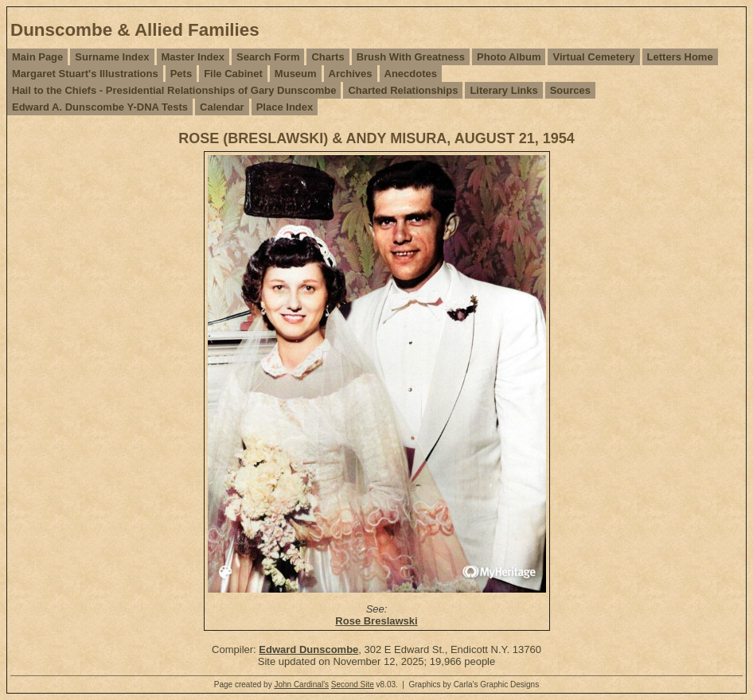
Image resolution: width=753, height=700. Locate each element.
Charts (328, 57)
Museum (296, 74)
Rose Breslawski (376, 621)
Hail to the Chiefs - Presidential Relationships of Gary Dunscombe (174, 90)
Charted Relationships (403, 90)
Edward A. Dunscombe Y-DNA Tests (100, 107)
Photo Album (509, 57)
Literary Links (503, 90)
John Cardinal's (301, 684)
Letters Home (680, 57)
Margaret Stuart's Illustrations (85, 74)
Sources (570, 90)
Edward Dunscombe (308, 649)
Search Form (268, 57)
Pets (181, 74)
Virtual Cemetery (593, 57)
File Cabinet (233, 74)
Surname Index (112, 57)
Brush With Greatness (411, 57)
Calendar (222, 107)
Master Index (193, 57)
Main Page (37, 57)
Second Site (353, 684)
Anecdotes (411, 74)
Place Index (285, 107)
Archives (351, 74)
